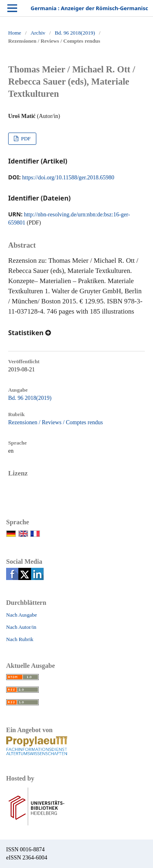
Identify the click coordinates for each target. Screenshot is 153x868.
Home (15, 33)
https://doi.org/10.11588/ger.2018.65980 (68, 178)
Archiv (38, 33)
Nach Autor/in (21, 627)
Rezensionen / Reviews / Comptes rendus (55, 422)
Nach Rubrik (20, 639)
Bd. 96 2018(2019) (75, 33)
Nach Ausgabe (21, 615)
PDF (25, 138)
